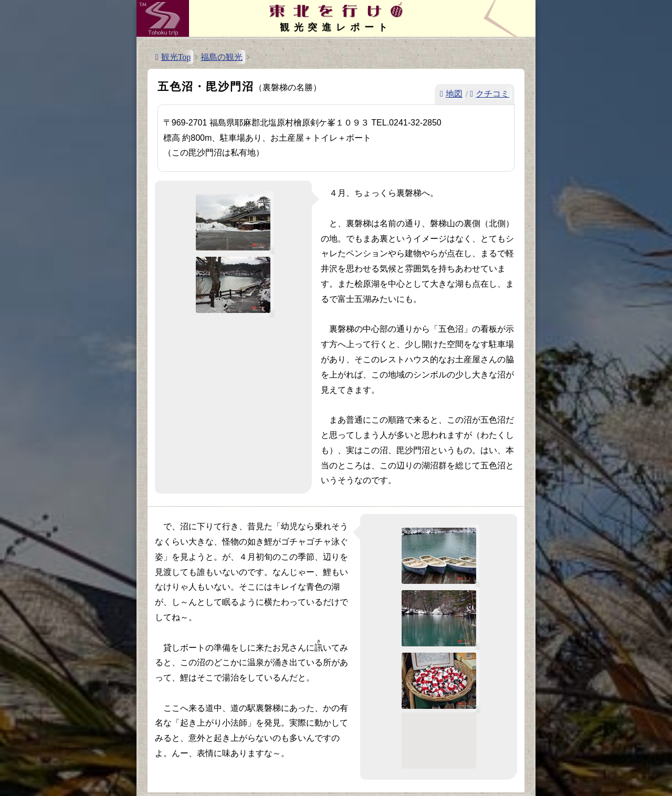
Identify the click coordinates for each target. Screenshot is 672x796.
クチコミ (492, 94)
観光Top (176, 57)
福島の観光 (222, 57)
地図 (454, 94)
